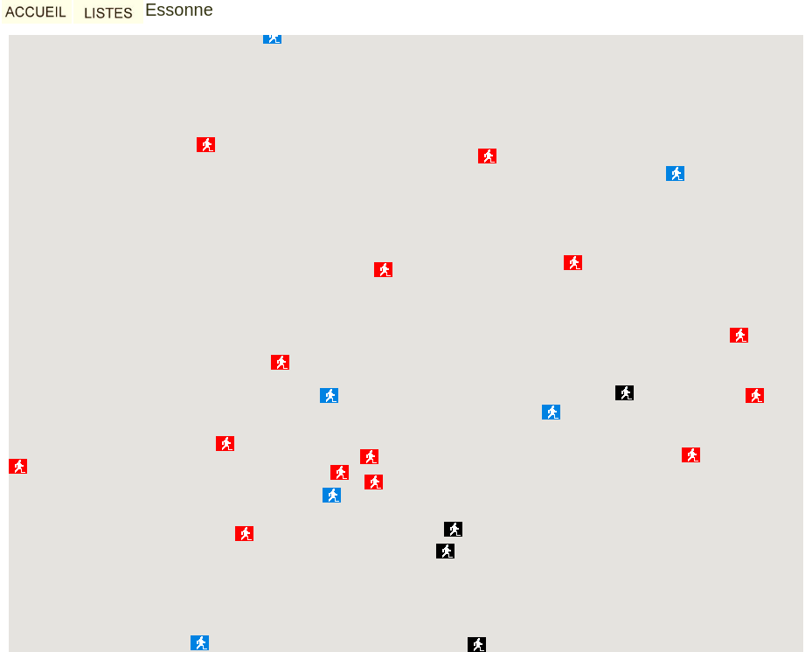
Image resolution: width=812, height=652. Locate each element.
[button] (755, 395)
